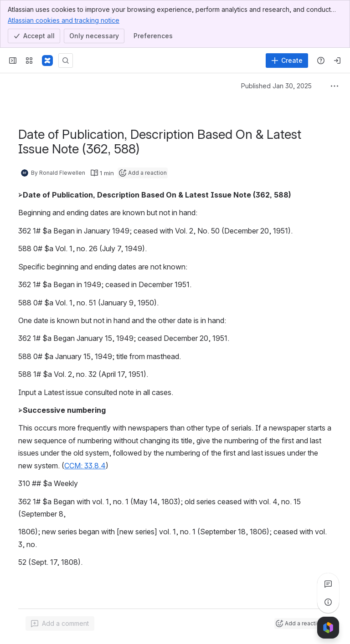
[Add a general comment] (60, 624)
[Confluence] (47, 61)
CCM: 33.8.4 (85, 466)
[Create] (287, 61)
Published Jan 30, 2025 (276, 86)
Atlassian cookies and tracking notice (64, 20)
